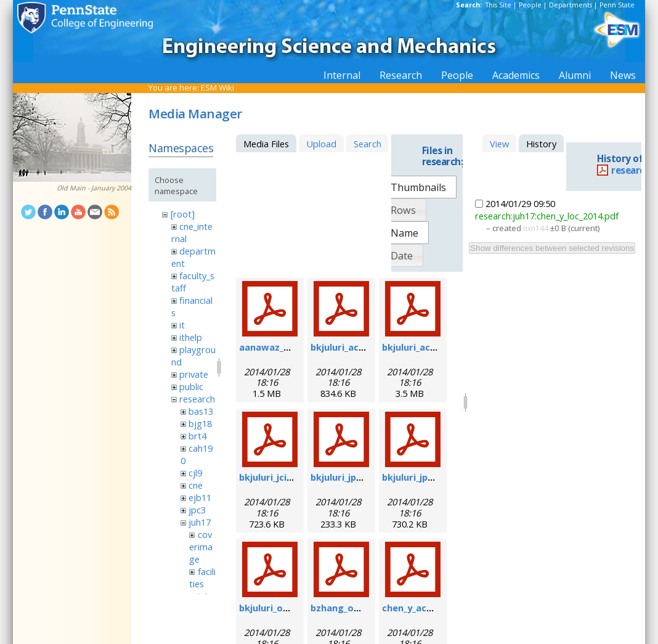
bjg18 (200, 423)
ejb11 (200, 497)
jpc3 (197, 510)
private (194, 374)
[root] (183, 214)
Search (368, 144)
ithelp (191, 337)
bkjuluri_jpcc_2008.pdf (359, 477)
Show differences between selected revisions (552, 248)
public (191, 386)
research (197, 399)
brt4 (197, 436)
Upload (321, 144)
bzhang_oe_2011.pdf (355, 608)
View (499, 144)
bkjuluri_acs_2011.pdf (429, 347)
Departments (571, 5)
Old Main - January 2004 (94, 188)
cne (196, 485)
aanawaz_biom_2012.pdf (293, 347)
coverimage (201, 547)
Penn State (617, 5)
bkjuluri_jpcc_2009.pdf (430, 477)
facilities (202, 577)
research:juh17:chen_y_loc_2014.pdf (547, 216)
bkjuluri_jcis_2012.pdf (286, 477)
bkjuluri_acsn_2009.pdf (360, 347)
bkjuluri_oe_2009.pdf (284, 608)
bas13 (201, 411)
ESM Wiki (217, 88)
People (530, 5)
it (182, 325)
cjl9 (195, 473)
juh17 (200, 522)
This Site (498, 5)
